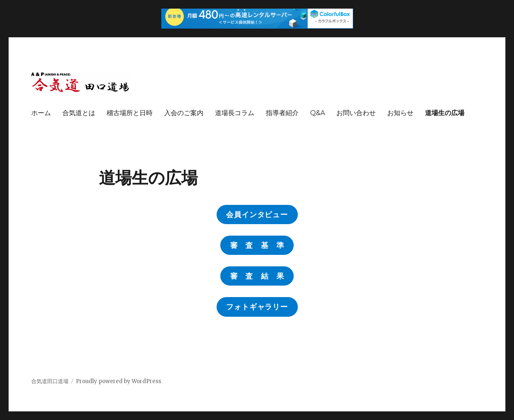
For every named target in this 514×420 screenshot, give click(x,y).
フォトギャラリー (257, 307)
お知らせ (400, 113)
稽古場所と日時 (130, 113)
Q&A (318, 113)
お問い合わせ (356, 113)
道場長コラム (235, 113)
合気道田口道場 (50, 381)
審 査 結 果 (257, 276)
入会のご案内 (184, 113)
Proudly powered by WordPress (119, 381)
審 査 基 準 (257, 245)
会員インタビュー (257, 215)
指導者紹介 (282, 113)
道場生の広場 (445, 113)
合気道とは (79, 113)
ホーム (41, 113)
